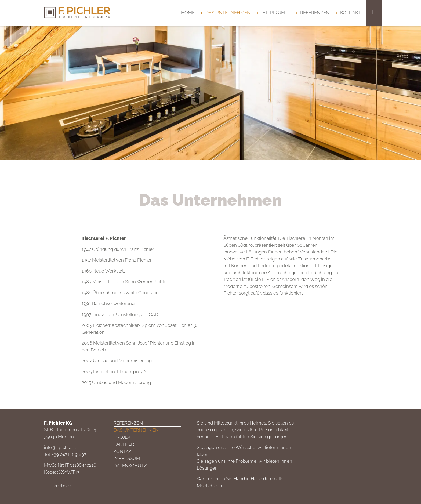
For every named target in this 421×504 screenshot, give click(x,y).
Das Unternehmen (228, 13)
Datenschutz (130, 466)
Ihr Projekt (275, 13)
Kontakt (351, 13)
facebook (62, 486)
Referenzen (315, 13)
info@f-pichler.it (60, 447)
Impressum (127, 458)
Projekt (123, 437)
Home (188, 13)
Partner (124, 444)
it (374, 12)
